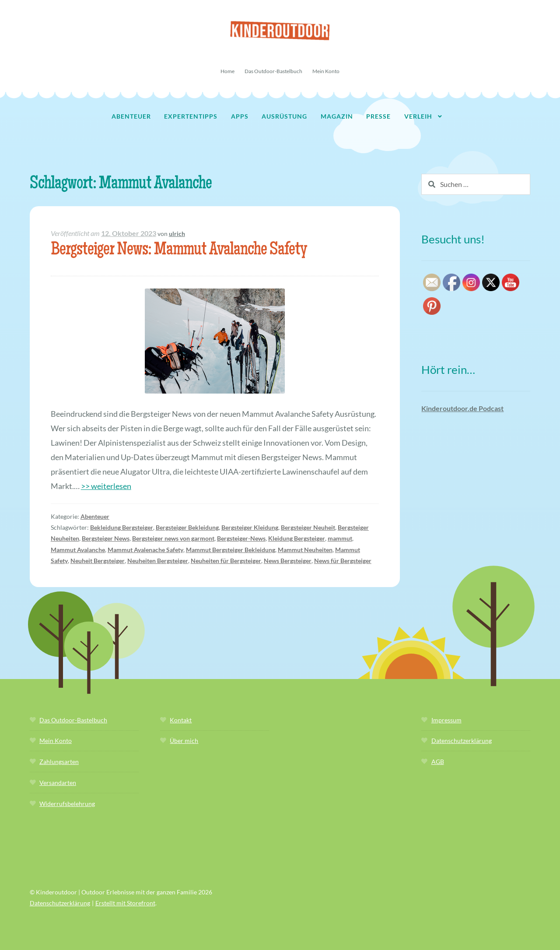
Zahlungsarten (59, 762)
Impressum (446, 720)
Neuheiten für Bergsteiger (226, 561)
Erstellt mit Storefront (125, 903)
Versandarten (58, 783)
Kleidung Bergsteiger (297, 538)
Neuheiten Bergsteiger (158, 561)
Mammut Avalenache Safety (145, 550)
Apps (240, 116)
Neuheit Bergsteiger (98, 561)
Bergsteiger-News (241, 538)
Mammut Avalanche (78, 550)
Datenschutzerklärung (462, 741)
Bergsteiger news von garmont (173, 538)
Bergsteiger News (106, 538)
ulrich (177, 234)
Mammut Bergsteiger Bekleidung (231, 550)
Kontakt (181, 720)
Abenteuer (131, 116)
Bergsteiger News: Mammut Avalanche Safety (179, 251)
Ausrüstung (284, 116)
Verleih (418, 116)
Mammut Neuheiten (305, 550)
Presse (378, 116)
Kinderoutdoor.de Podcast (462, 408)
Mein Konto (326, 71)
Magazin (337, 116)
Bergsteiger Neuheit (308, 527)
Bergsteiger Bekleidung (187, 527)
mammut (340, 538)
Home (227, 71)
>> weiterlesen (106, 486)
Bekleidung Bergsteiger (122, 527)
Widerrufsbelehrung (67, 804)
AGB (438, 762)
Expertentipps (191, 116)
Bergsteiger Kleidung (250, 527)
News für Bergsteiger (343, 561)
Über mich (184, 741)
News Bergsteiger (288, 561)
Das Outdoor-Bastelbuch (273, 71)
